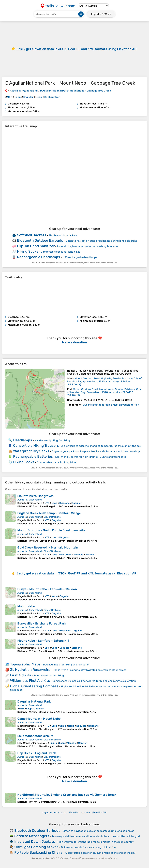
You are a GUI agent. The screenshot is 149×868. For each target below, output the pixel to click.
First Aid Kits (21, 675)
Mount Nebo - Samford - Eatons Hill (43, 641)
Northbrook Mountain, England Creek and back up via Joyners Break (67, 795)
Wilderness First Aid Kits (30, 681)
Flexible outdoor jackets (63, 235)
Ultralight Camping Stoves (36, 847)
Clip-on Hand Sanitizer (36, 246)
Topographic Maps (25, 664)
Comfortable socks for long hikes (61, 252)
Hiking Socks (28, 251)
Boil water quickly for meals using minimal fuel (89, 847)
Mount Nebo (26, 606)
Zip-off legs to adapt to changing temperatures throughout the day (101, 446)
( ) (104, 382)
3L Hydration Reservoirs (30, 670)
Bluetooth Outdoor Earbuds (40, 240)
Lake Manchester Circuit (35, 736)
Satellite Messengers (32, 836)
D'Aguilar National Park (34, 702)
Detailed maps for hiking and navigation (67, 665)
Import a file (101, 14)
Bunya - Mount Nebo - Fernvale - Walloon (47, 589)
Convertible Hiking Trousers (36, 445)
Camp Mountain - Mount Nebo (39, 719)
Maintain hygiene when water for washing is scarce (87, 246)
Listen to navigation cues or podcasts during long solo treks (101, 241)
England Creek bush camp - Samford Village (49, 513)
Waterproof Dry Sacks (31, 451)
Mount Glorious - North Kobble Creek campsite (51, 530)
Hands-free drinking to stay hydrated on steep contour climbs (90, 670)
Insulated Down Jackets (35, 841)
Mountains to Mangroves (35, 496)
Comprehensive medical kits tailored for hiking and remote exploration (94, 681)
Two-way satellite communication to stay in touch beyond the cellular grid (96, 836)
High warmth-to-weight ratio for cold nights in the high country (95, 842)
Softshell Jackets (32, 235)
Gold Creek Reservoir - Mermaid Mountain (48, 547)
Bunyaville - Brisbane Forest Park (42, 623)
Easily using (77, 49)
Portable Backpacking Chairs (38, 852)
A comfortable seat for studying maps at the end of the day (100, 853)
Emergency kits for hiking (49, 676)
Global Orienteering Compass (34, 686)
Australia (22, 500)
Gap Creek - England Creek (37, 753)
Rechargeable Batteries (33, 456)
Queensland (35, 500)
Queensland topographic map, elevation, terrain (111, 405)
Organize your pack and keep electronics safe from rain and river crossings (96, 451)
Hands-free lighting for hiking (52, 440)
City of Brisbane (52, 517)
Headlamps (23, 440)
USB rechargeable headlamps (80, 257)
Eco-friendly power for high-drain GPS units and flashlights (91, 457)
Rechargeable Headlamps (39, 257)
